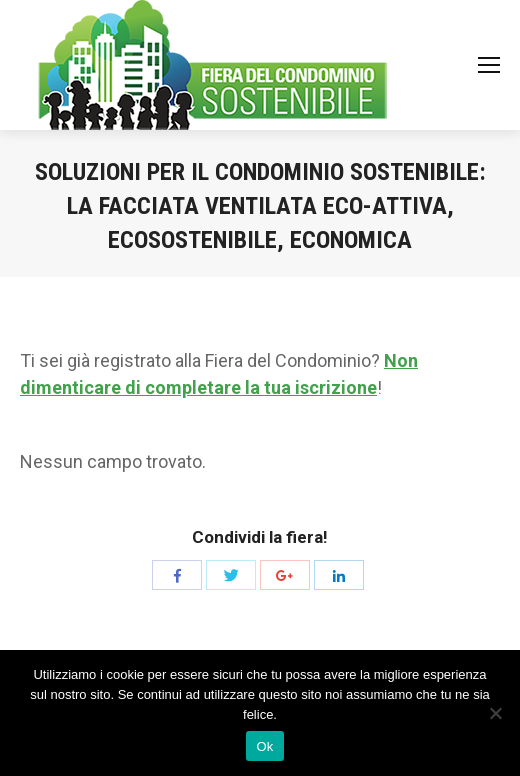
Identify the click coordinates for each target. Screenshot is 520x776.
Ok (264, 746)
